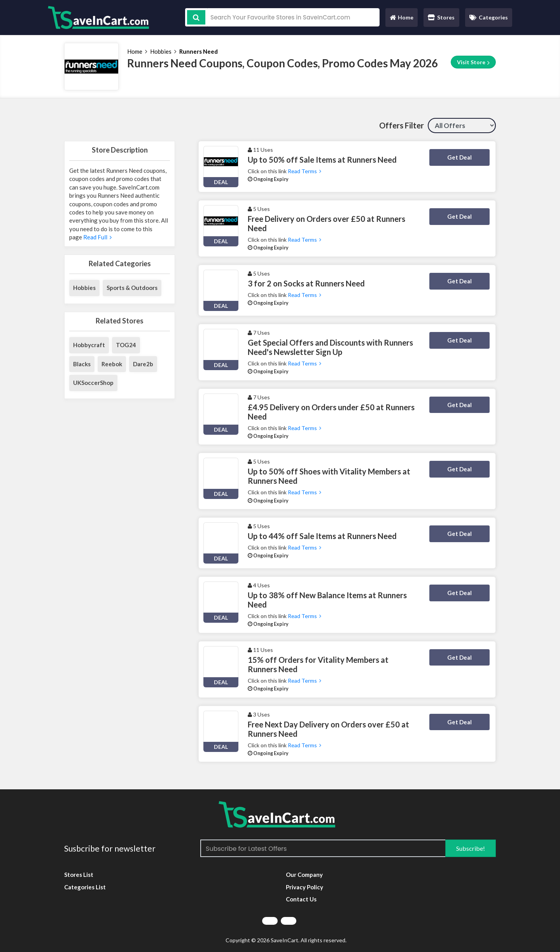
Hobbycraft (89, 345)
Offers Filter (402, 125)
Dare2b (143, 364)
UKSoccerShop (93, 383)
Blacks (82, 364)
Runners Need (199, 51)
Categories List (85, 887)
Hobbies (161, 51)
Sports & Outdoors (132, 288)
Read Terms (304, 171)
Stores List (79, 875)
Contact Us (301, 899)
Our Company (304, 875)
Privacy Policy (304, 887)
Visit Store (473, 62)
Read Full (97, 237)
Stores (441, 17)
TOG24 (126, 345)
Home (401, 19)
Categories (489, 17)
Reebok (112, 364)
